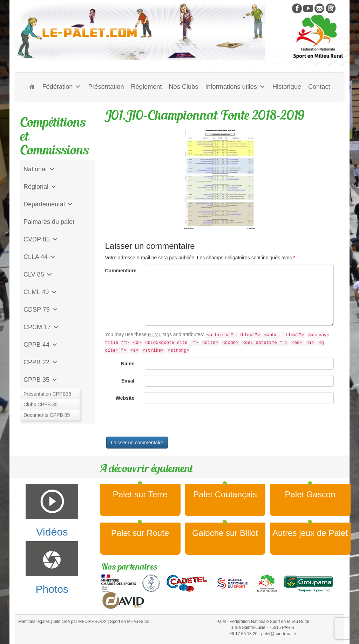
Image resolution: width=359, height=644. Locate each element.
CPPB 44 (41, 345)
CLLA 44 (40, 257)
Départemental (48, 204)
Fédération (62, 87)
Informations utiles (235, 87)
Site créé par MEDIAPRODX (80, 622)
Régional (40, 187)
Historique (287, 87)
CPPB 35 (41, 380)
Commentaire (121, 271)
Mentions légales (34, 622)
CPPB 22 (41, 362)
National (39, 169)
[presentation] (158, 423)
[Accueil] (32, 87)
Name (128, 364)
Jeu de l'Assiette (46, 397)
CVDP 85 (41, 239)
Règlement (147, 87)
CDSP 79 (41, 310)
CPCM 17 (41, 327)
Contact (319, 87)
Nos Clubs (183, 87)
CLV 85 (38, 274)
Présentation (106, 87)
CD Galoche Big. (47, 415)
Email (128, 381)
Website (125, 398)
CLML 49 (40, 292)
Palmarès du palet (49, 222)
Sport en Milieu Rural (130, 622)
